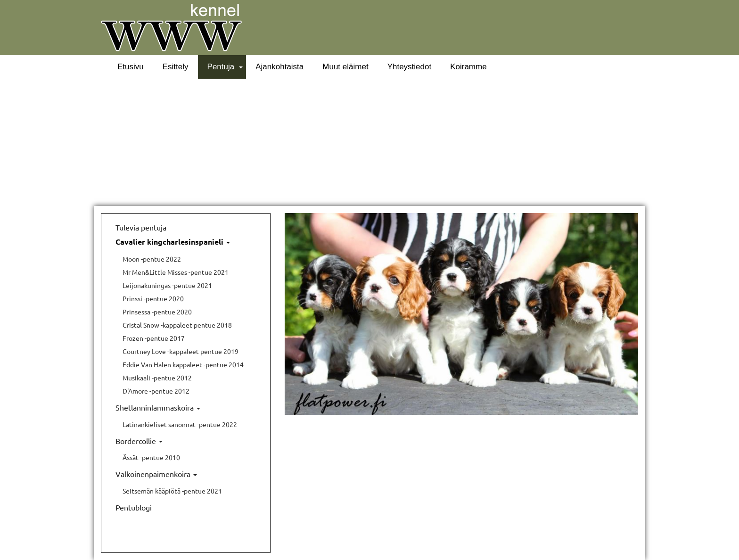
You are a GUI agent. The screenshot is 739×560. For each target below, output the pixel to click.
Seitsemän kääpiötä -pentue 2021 (172, 491)
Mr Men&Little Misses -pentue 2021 (176, 272)
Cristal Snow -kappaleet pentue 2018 (177, 325)
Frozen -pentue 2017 (154, 338)
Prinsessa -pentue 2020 (157, 312)
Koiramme (468, 67)
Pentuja (221, 67)
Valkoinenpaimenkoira (156, 474)
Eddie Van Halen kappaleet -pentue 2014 (183, 364)
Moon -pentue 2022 (152, 259)
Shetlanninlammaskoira (158, 407)
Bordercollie (139, 441)
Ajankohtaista (279, 67)
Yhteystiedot (410, 67)
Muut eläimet (345, 67)
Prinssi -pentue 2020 (153, 298)
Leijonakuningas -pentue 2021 (167, 285)
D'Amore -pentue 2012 (156, 391)
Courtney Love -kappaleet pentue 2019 (181, 351)
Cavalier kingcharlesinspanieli (173, 242)
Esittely (176, 67)
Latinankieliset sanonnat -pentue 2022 (180, 424)
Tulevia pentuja (141, 227)
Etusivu (131, 67)
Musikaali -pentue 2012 (157, 378)
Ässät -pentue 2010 (151, 457)
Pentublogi (134, 507)
